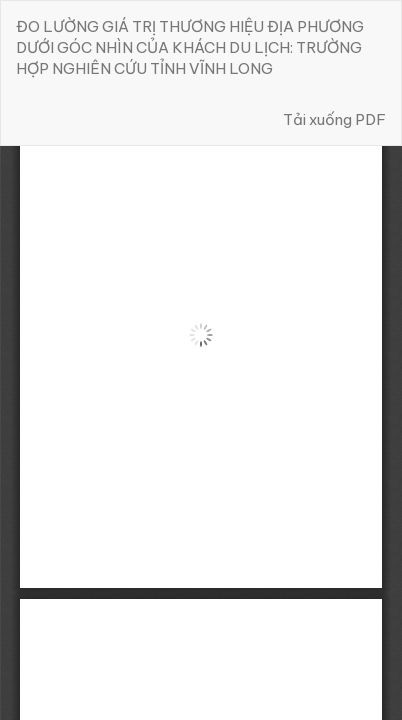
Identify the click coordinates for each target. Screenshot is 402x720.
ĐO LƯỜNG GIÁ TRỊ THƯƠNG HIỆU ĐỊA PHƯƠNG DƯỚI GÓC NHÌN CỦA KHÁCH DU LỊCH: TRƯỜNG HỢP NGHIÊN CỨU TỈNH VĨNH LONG (190, 48)
